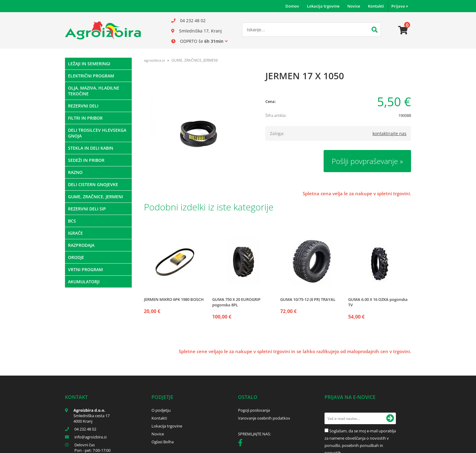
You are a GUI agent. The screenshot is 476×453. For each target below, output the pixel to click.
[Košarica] (403, 30)
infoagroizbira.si (90, 437)
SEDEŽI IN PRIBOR (86, 160)
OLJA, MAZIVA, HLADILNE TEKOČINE (94, 91)
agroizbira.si (154, 60)
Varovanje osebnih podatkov (264, 418)
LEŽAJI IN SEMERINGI (89, 64)
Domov (292, 6)
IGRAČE (75, 233)
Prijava (400, 6)
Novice (354, 6)
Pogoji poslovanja (254, 410)
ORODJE (76, 257)
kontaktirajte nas (389, 133)
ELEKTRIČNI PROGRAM (91, 76)
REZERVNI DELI (83, 106)
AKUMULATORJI (84, 282)
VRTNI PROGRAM (85, 269)
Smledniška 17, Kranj (201, 31)
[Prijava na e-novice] (390, 418)
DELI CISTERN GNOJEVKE (93, 184)
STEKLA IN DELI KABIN (91, 148)
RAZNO (75, 172)
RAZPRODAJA (81, 245)
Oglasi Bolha (163, 442)
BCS (72, 221)
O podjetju (161, 410)
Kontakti (376, 6)
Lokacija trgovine (323, 6)
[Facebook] (242, 444)
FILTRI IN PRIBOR (85, 118)
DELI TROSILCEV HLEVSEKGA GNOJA (97, 133)
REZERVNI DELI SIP (87, 209)
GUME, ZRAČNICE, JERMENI (95, 197)
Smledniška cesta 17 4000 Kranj (92, 418)
